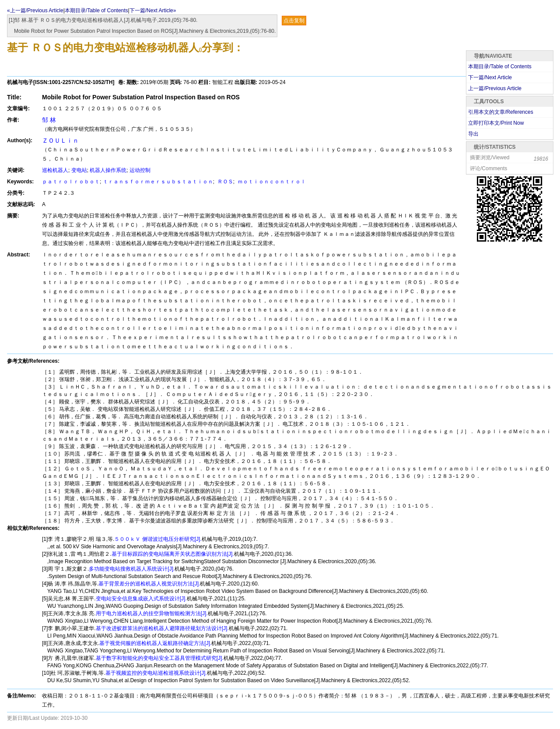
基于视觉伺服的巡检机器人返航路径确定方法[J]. (155, 643)
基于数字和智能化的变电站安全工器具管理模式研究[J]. (160, 658)
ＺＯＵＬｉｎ (60, 140)
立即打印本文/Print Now (496, 123)
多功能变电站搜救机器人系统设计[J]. (132, 569)
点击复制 (294, 21)
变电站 (79, 170)
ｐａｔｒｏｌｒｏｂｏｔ (71, 182)
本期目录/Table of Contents (96, 11)
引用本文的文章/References (501, 112)
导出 (473, 134)
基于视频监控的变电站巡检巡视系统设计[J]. (156, 673)
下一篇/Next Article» (153, 11)
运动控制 (140, 170)
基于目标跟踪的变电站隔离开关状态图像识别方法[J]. (173, 554)
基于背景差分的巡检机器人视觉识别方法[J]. (149, 584)
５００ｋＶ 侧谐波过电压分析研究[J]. (158, 539)
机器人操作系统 (108, 170)
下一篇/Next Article (490, 77)
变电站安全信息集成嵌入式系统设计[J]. (141, 599)
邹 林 (49, 120)
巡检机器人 (55, 170)
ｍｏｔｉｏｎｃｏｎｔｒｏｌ (271, 182)
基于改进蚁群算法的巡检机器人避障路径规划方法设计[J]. (162, 628)
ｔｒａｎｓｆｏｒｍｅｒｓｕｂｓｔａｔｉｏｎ (158, 182)
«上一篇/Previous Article (35, 11)
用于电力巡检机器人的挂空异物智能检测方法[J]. (152, 613)
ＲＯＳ (224, 182)
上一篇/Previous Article (495, 88)
